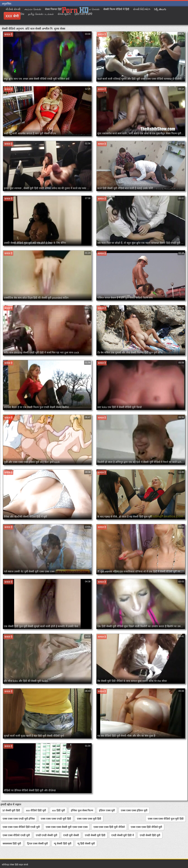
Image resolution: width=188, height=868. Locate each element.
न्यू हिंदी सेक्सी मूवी (86, 844)
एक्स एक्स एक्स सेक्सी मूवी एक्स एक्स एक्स (67, 827)
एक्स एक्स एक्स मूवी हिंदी (89, 819)
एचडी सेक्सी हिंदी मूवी (150, 835)
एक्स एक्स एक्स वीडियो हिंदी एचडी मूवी (21, 827)
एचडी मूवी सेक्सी (71, 835)
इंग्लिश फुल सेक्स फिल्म (82, 810)
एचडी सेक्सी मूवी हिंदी (95, 835)
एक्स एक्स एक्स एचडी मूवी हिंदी (56, 819)
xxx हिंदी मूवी (58, 810)
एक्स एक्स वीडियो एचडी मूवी (16, 835)
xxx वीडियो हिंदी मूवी (36, 810)
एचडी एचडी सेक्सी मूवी (47, 835)
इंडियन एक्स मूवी (107, 810)
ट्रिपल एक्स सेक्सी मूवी (38, 844)
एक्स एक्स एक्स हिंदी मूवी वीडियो (109, 827)
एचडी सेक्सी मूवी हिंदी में (123, 835)
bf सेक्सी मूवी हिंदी (11, 810)
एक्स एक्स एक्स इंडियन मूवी (134, 810)
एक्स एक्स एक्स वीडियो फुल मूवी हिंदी (166, 819)
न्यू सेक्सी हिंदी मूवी (63, 844)
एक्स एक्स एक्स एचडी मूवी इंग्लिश (19, 819)
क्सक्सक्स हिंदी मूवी (12, 844)
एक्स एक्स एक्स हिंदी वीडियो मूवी (146, 827)
